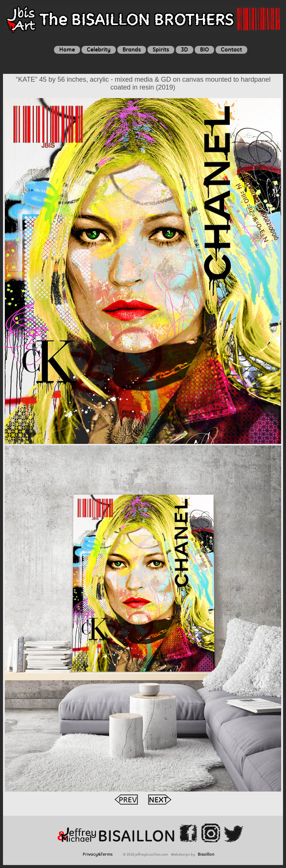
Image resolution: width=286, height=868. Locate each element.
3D (185, 49)
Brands (132, 49)
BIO (204, 49)
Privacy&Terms (99, 854)
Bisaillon (206, 854)
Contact (231, 49)
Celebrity (99, 49)
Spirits (161, 49)
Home (67, 49)
